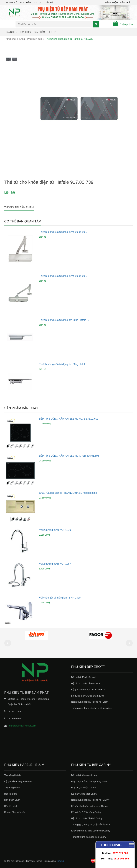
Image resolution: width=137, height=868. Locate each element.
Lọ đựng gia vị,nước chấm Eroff (88, 696)
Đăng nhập (111, 3)
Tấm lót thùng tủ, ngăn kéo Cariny (89, 837)
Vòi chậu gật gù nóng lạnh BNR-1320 (60, 598)
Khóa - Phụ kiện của (31, 39)
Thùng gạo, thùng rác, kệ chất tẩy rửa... (92, 824)
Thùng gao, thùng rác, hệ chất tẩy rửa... (92, 708)
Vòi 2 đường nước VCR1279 (55, 530)
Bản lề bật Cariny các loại (84, 775)
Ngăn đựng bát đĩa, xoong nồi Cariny (90, 800)
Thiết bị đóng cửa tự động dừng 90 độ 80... (63, 232)
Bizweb (60, 861)
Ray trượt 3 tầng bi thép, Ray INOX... (90, 781)
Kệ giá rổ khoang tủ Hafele (18, 781)
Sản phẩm (25, 3)
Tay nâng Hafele (13, 775)
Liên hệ (49, 3)
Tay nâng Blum (12, 788)
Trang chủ (11, 3)
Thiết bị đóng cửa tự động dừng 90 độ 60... (63, 276)
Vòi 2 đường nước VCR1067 (55, 564)
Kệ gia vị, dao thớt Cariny (84, 794)
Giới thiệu (25, 32)
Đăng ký (125, 3)
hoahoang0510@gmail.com (22, 726)
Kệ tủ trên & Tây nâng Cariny (86, 812)
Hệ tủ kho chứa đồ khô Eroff (86, 683)
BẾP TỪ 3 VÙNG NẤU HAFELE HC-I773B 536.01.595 (69, 456)
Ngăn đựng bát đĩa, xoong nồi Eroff (89, 702)
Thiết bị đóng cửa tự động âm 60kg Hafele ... (64, 320)
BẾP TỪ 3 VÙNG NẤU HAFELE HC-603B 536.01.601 (69, 419)
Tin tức (38, 3)
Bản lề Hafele (11, 806)
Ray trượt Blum (12, 800)
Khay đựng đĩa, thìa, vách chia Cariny (91, 831)
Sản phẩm (39, 32)
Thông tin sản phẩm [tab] (19, 207)
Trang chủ (11, 32)
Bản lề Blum (11, 794)
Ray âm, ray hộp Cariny (83, 788)
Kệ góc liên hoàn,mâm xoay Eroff (88, 689)
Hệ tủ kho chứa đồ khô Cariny (87, 818)
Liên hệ (52, 32)
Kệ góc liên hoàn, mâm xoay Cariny (89, 806)
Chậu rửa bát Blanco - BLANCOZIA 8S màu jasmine (68, 493)
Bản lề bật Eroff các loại (83, 677)
